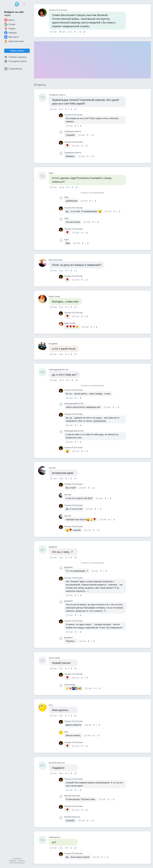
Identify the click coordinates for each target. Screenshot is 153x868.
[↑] (75, 32)
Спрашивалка (13, 69)
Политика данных (17, 863)
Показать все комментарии (92, 193)
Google (10, 24)
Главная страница (15, 57)
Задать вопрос (17, 51)
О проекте (17, 858)
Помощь (21, 861)
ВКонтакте (11, 37)
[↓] (80, 32)
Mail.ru (10, 20)
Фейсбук (10, 33)
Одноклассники (14, 41)
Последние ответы (16, 61)
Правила (13, 861)
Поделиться (84, 32)
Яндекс (10, 28)
